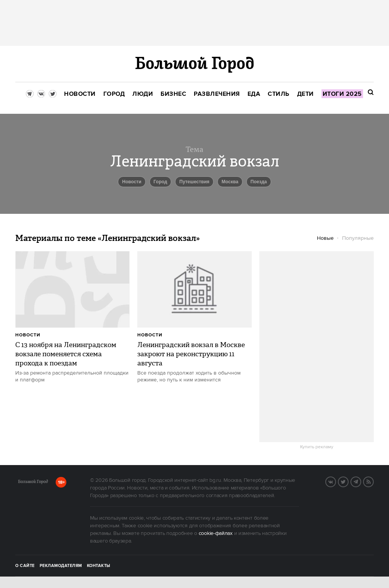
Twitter (348, 481)
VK (336, 481)
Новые (325, 238)
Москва (230, 182)
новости (132, 182)
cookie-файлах (216, 533)
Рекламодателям (61, 566)
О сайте (25, 566)
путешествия (194, 182)
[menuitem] (80, 94)
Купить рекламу (317, 447)
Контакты (99, 566)
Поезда (259, 182)
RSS (373, 481)
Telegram (361, 481)
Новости (28, 335)
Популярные (358, 238)
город (161, 182)
